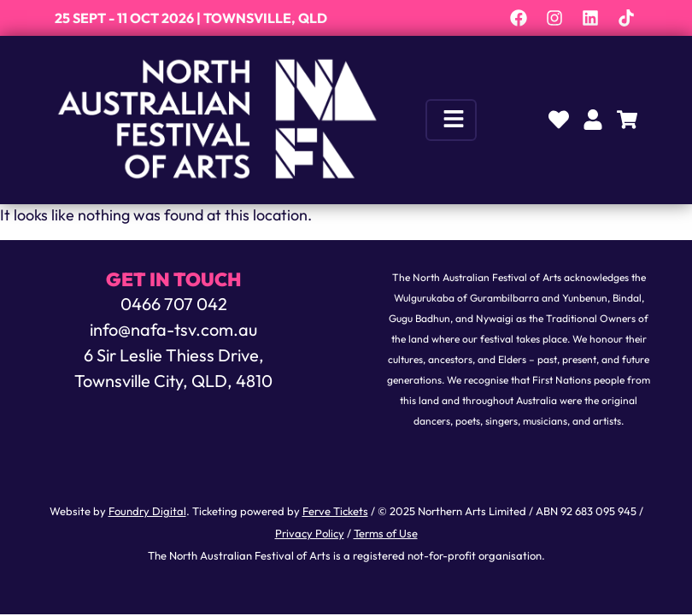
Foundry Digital (147, 513)
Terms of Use (386, 535)
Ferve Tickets (335, 513)
